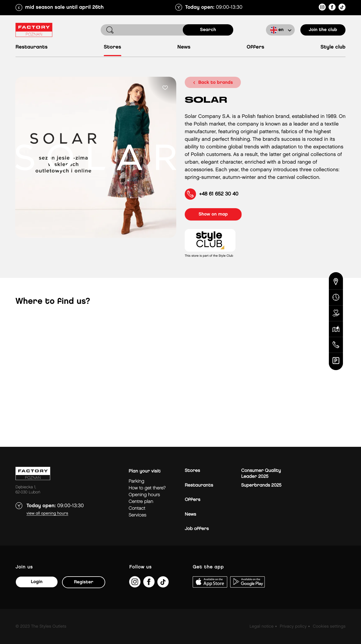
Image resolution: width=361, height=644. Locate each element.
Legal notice (262, 627)
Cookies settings (329, 627)
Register (84, 582)
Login (37, 582)
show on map (213, 214)
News (184, 47)
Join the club (323, 30)
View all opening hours (47, 514)
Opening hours (144, 495)
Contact (137, 508)
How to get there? (147, 488)
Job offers (197, 529)
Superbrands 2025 (261, 485)
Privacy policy (293, 627)
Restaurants (32, 47)
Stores (113, 47)
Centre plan (141, 502)
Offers (255, 47)
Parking (136, 481)
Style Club (333, 47)
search (208, 30)
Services (137, 515)
